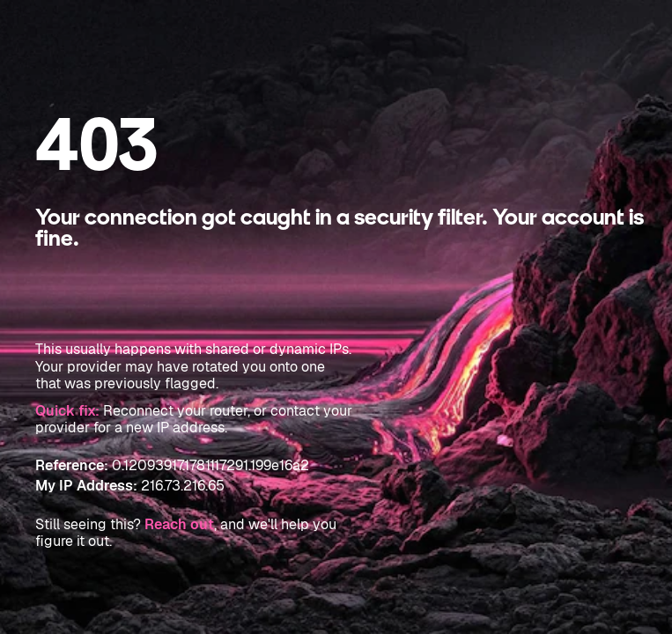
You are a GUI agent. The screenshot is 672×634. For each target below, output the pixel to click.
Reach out (179, 524)
